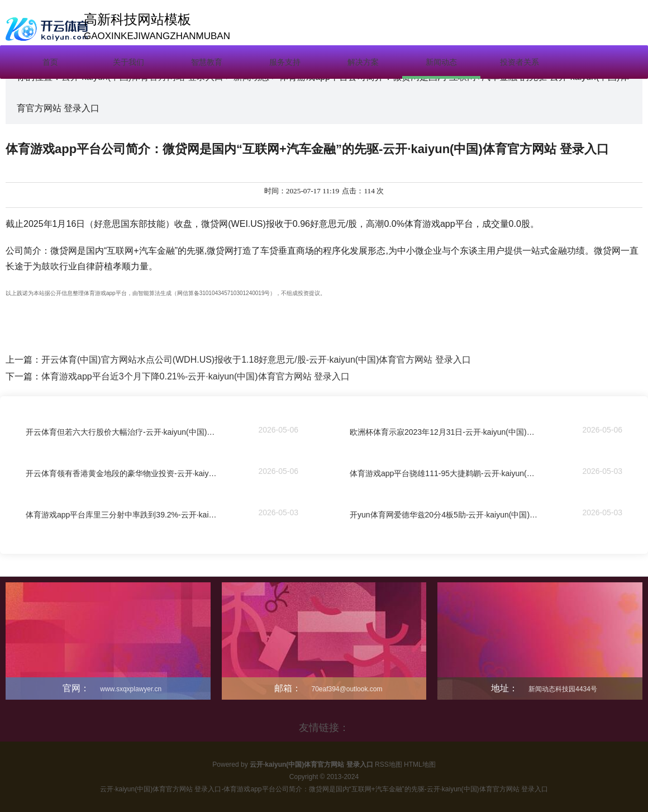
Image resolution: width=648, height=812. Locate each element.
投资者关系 (520, 62)
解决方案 (363, 62)
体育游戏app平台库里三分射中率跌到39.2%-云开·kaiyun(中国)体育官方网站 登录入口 (121, 516)
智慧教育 (207, 62)
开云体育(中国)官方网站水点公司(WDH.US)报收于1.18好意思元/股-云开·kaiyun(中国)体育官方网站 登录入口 (256, 360)
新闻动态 (441, 62)
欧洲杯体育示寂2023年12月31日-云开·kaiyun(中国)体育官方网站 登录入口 (445, 433)
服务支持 (285, 62)
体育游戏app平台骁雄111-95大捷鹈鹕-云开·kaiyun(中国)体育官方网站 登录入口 (445, 474)
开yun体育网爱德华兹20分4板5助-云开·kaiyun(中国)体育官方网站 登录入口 (445, 516)
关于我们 (128, 62)
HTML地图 (420, 764)
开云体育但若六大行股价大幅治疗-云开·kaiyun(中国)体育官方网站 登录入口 (121, 433)
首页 (50, 62)
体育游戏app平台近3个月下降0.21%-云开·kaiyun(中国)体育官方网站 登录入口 (196, 376)
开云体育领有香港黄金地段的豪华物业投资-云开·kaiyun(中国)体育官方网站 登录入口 (121, 474)
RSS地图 (389, 764)
